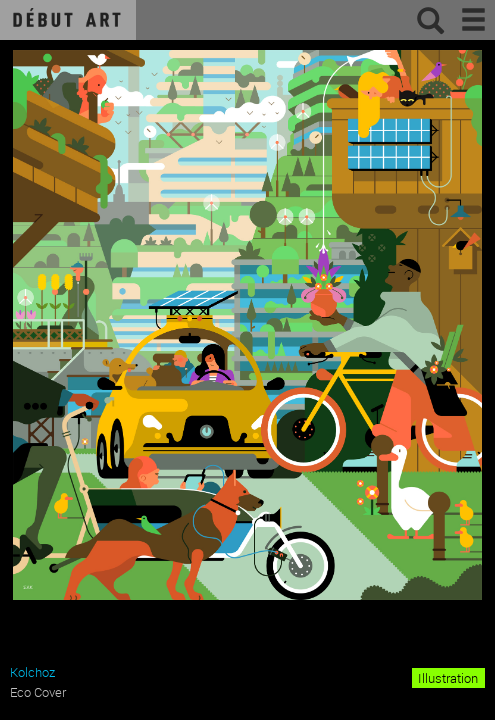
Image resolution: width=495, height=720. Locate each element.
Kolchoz (32, 672)
